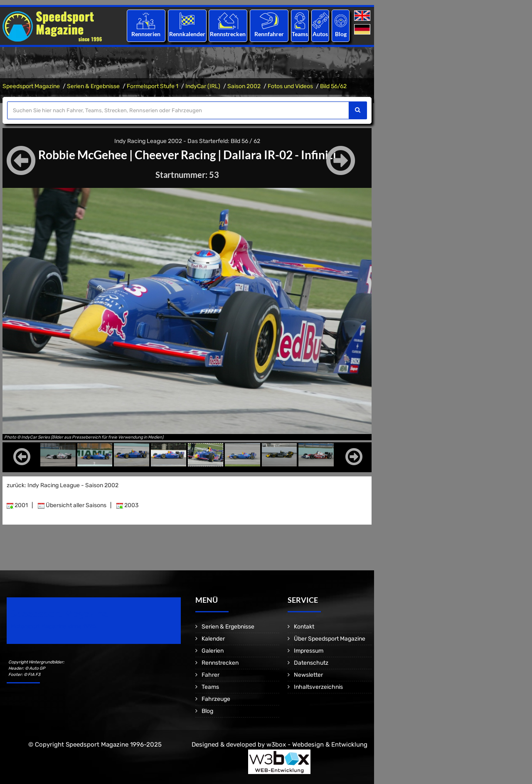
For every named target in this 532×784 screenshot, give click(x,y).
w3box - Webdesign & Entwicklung (317, 745)
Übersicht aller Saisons (72, 505)
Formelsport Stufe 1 (153, 86)
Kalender (213, 639)
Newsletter (308, 675)
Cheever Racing (175, 155)
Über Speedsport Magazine (330, 639)
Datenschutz (311, 663)
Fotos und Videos (290, 86)
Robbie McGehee (83, 155)
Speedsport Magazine (31, 86)
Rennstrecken (228, 34)
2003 (127, 505)
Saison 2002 (244, 86)
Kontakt (304, 627)
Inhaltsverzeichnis (318, 687)
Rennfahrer (269, 34)
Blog (341, 34)
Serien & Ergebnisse (93, 86)
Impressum (309, 651)
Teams (300, 34)
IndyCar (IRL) (203, 86)
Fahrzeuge (216, 699)
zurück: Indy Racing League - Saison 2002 (63, 485)
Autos (320, 34)
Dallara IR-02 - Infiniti (280, 155)
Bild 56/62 (333, 86)
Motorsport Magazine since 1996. (54, 626)
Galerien (213, 651)
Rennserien (146, 34)
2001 (17, 505)
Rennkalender (187, 34)
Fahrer (211, 675)
